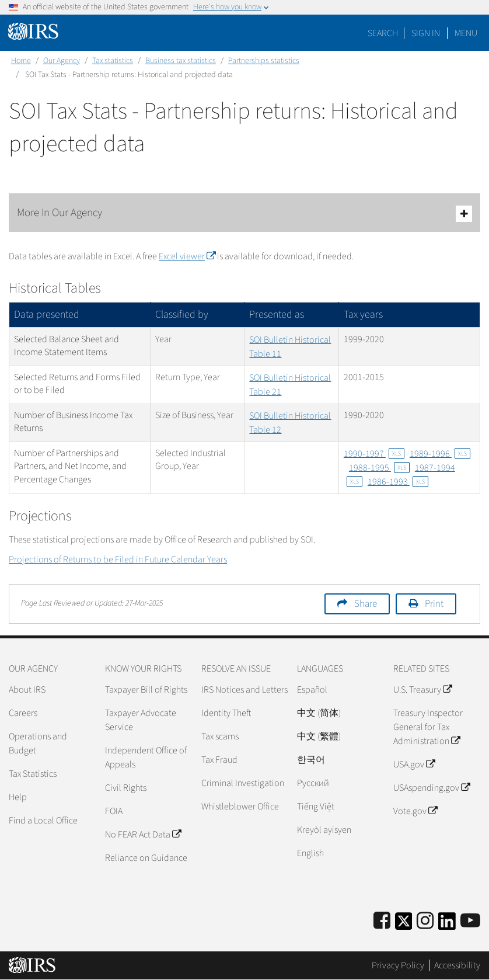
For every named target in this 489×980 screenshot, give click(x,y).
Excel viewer (187, 256)
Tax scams (220, 736)
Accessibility (457, 965)
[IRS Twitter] (404, 925)
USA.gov (414, 764)
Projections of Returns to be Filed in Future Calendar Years (118, 559)
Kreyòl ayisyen (324, 830)
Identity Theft (226, 713)
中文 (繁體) (319, 736)
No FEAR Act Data (143, 835)
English (310, 853)
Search (383, 33)
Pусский (313, 783)
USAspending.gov (432, 788)
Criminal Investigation (243, 783)
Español (312, 690)
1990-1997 (374, 454)
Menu (466, 33)
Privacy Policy (398, 965)
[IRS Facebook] (382, 921)
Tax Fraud (219, 760)
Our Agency (62, 61)
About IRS (27, 690)
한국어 (311, 760)
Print (434, 604)
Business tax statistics (181, 61)
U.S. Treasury (422, 690)
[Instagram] (425, 921)
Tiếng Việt (316, 807)
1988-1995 (379, 468)
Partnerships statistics (264, 61)
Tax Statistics (33, 774)
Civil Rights (126, 788)
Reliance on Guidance (146, 858)
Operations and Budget (38, 743)
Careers (23, 713)
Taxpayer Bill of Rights (146, 690)
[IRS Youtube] (470, 921)
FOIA (114, 811)
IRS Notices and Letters (244, 690)
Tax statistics (113, 61)
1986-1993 (398, 482)
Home (21, 61)
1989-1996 (440, 454)
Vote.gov (415, 811)
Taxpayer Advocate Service (141, 720)
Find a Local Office (43, 821)
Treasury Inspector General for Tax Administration (428, 727)
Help (18, 797)
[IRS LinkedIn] (447, 925)
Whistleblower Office (240, 807)
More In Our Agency (244, 213)
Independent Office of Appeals (146, 757)
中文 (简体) (319, 713)
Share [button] (366, 604)
